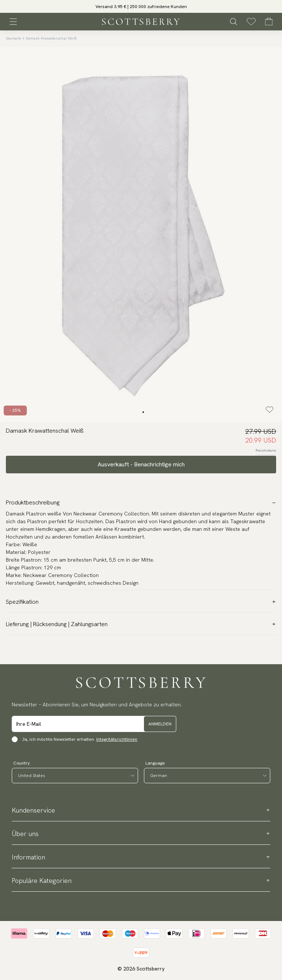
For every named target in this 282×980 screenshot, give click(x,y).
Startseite (14, 38)
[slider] (141, 6)
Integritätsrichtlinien (117, 739)
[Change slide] (143, 412)
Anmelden (160, 724)
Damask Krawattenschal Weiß (51, 38)
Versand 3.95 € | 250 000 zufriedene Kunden (141, 7)
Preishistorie (266, 450)
